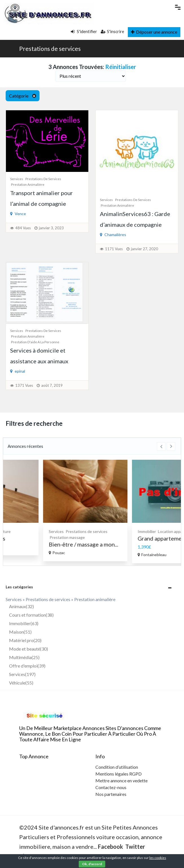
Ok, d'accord (92, 864)
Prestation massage (118, 537)
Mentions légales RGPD (119, 774)
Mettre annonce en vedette (121, 780)
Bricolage (36, 531)
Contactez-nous (111, 787)
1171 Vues (114, 249)
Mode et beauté (29, 649)
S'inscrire (112, 31)
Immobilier (24, 623)
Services (17, 179)
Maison (20, 632)
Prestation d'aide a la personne (35, 342)
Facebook (110, 847)
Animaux (21, 606)
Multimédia (24, 657)
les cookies (158, 858)
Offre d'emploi (27, 666)
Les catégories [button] (19, 587)
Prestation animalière (28, 184)
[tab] (92, 587)
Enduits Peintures (34, 538)
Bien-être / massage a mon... (135, 544)
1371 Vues (24, 385)
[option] (48, 508)
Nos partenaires (111, 794)
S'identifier (84, 31)
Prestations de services (50, 48)
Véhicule (21, 683)
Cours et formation (31, 615)
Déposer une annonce (154, 32)
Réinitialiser (121, 67)
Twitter (135, 847)
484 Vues (23, 228)
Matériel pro (25, 640)
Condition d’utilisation (117, 767)
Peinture (54, 531)
